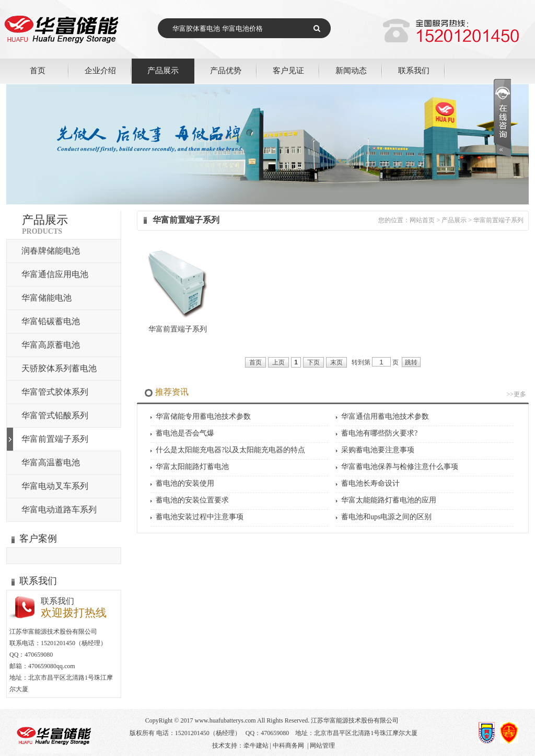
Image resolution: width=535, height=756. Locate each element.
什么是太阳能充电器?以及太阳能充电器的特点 (230, 450)
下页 (313, 362)
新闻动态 (351, 70)
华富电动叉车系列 (55, 486)
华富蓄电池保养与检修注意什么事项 (400, 467)
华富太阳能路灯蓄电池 (192, 467)
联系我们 (414, 70)
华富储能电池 (46, 298)
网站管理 (322, 746)
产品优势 (226, 70)
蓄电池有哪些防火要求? (379, 433)
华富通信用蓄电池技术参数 (385, 416)
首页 (38, 70)
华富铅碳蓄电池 (51, 321)
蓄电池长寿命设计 (370, 483)
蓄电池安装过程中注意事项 (200, 517)
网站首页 (422, 220)
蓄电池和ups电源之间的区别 (386, 517)
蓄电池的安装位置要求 (192, 500)
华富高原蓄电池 (51, 345)
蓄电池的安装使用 (185, 483)
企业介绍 (100, 70)
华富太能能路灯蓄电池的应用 (389, 500)
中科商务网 (288, 746)
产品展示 (163, 70)
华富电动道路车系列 (59, 509)
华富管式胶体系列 (55, 392)
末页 (336, 362)
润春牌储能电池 (51, 251)
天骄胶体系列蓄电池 (59, 368)
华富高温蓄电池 (51, 462)
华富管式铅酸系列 (55, 415)
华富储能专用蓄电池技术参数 (203, 416)
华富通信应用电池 (55, 274)
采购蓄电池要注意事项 (378, 450)
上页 (278, 362)
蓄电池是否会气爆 (185, 433)
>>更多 (516, 394)
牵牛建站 (256, 746)
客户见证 (288, 70)
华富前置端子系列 (55, 439)
